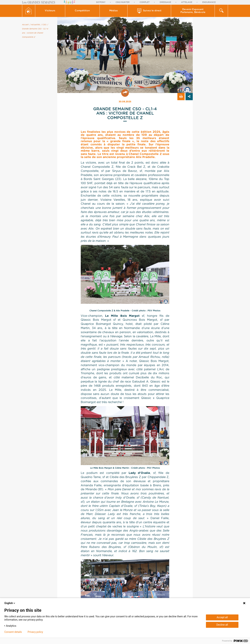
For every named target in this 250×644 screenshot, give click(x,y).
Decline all (222, 625)
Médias (114, 11)
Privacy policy (35, 632)
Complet (145, 2)
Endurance (209, 2)
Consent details (13, 632)
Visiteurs (50, 11)
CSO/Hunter (123, 2)
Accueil (25, 25)
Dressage (165, 2)
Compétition (82, 11)
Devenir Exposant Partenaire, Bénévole (193, 11)
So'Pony (101, 2)
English (10, 603)
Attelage (187, 2)
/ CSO (44, 25)
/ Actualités (35, 25)
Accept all (222, 617)
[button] (50, 11)
